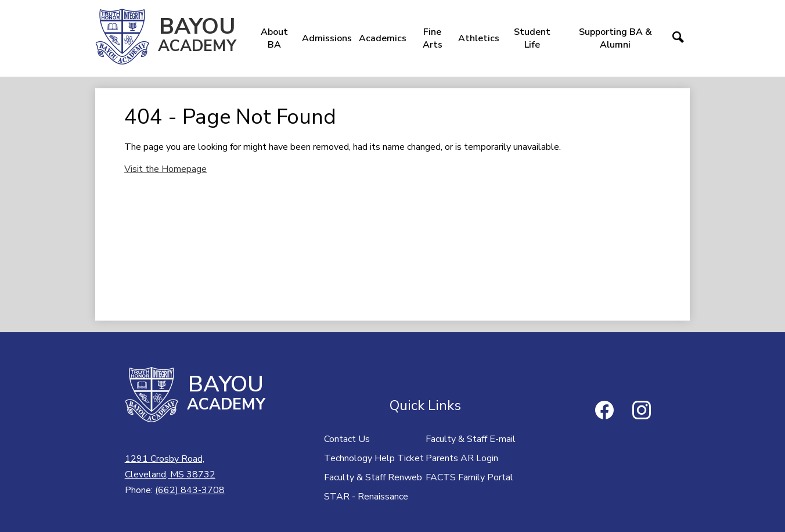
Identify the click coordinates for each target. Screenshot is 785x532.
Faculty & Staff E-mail (471, 439)
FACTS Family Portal (469, 477)
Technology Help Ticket (374, 458)
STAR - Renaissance (366, 497)
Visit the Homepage (165, 169)
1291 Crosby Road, (170, 468)
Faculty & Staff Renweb (373, 477)
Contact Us (347, 439)
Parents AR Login (462, 458)
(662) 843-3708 (190, 490)
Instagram (642, 412)
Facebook (604, 412)
